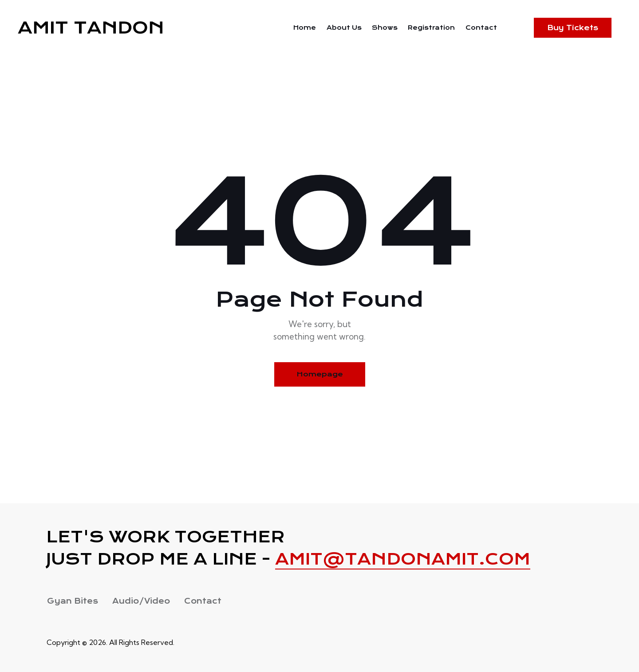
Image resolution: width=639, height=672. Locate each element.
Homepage (320, 374)
